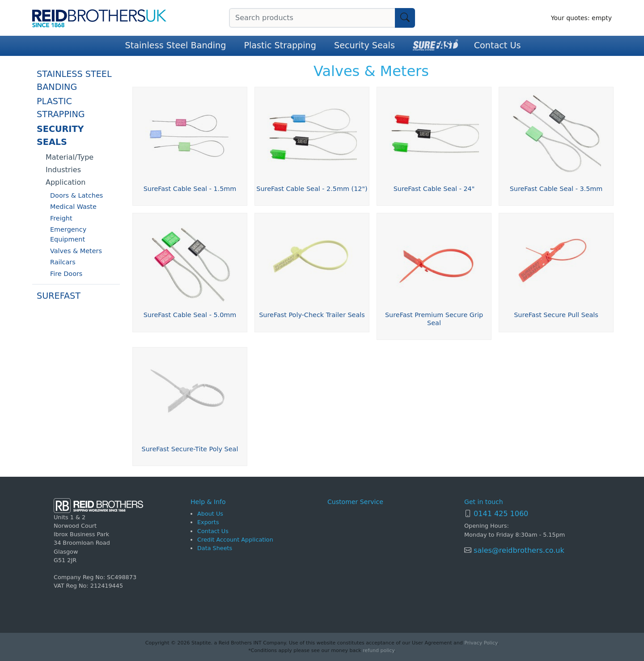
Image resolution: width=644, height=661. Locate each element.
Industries (63, 170)
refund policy (378, 650)
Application (66, 182)
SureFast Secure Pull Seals (556, 315)
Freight (61, 218)
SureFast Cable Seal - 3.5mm (556, 189)
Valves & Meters (76, 251)
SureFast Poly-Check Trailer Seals (312, 315)
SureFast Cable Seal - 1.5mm (190, 189)
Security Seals (364, 45)
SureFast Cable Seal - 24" (434, 189)
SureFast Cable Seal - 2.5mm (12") (312, 189)
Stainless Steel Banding (176, 45)
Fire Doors (66, 274)
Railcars (63, 262)
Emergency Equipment (68, 235)
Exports (208, 522)
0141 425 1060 (501, 514)
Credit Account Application (235, 540)
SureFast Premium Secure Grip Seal (434, 319)
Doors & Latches (76, 195)
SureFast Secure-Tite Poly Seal (190, 449)
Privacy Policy (481, 643)
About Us (210, 514)
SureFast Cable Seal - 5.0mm (190, 315)
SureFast (59, 296)
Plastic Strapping (280, 45)
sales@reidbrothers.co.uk (518, 550)
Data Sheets (215, 548)
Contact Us (498, 45)
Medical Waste (73, 207)
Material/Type (70, 157)
